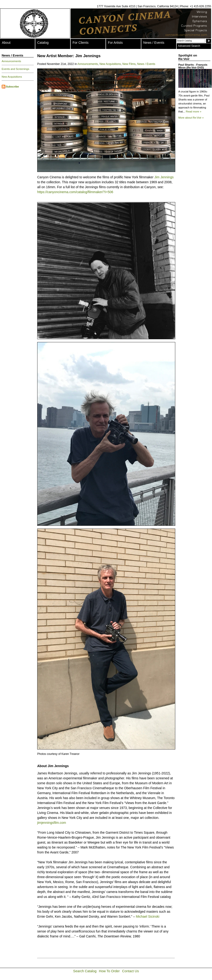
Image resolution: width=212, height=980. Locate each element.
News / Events (154, 43)
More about (191, 118)
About (6, 43)
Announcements (11, 61)
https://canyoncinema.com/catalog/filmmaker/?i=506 (75, 192)
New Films (129, 64)
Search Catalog (85, 971)
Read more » (194, 112)
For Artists (115, 43)
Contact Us (130, 971)
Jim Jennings (164, 177)
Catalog (43, 43)
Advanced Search (189, 46)
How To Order (109, 971)
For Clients (81, 43)
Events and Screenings (15, 69)
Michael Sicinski (148, 916)
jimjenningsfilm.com (52, 823)
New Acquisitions (12, 77)
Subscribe (12, 87)
